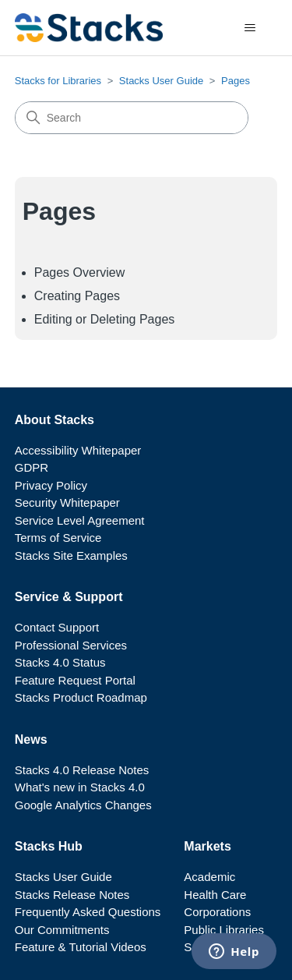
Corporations (217, 912)
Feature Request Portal (75, 680)
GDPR (32, 467)
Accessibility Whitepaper (78, 450)
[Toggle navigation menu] (250, 28)
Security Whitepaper (67, 502)
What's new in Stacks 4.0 (80, 787)
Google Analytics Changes (83, 805)
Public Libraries (224, 930)
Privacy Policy (51, 485)
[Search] (132, 118)
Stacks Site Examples (71, 555)
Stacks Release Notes (72, 895)
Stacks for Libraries (58, 81)
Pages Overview (80, 272)
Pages (236, 81)
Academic (209, 877)
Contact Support (57, 627)
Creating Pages (77, 296)
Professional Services (71, 645)
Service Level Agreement (80, 520)
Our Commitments (62, 930)
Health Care (215, 895)
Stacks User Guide (161, 81)
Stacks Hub (49, 846)
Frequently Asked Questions (88, 912)
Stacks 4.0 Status (60, 662)
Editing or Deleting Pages (105, 319)
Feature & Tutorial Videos (81, 947)
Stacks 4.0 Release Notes (82, 770)
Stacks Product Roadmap (81, 697)
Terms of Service (58, 538)
